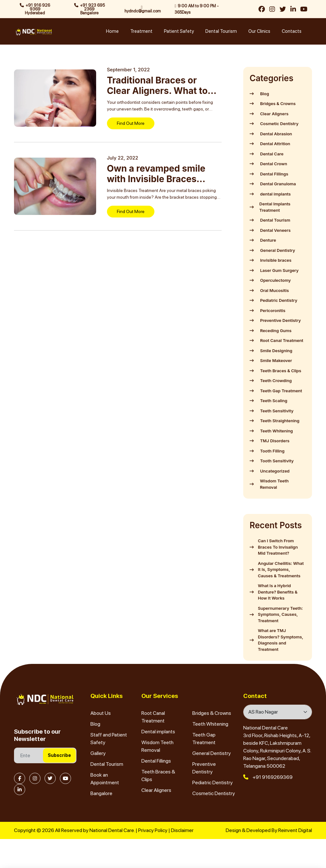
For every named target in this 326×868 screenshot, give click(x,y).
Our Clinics (259, 31)
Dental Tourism (221, 31)
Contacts (292, 31)
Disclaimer (182, 830)
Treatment (141, 31)
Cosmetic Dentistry (214, 793)
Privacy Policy (153, 830)
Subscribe (59, 755)
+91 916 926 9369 (35, 9)
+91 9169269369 (268, 777)
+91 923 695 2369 (89, 9)
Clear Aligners (156, 790)
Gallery (98, 753)
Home (112, 31)
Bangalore (101, 793)
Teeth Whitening (210, 724)
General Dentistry (212, 753)
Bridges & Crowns (212, 713)
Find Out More (131, 123)
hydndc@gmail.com (143, 9)
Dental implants (158, 732)
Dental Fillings (156, 761)
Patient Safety (179, 31)
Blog (95, 724)
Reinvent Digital (295, 830)
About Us (101, 713)
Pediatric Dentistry (213, 783)
